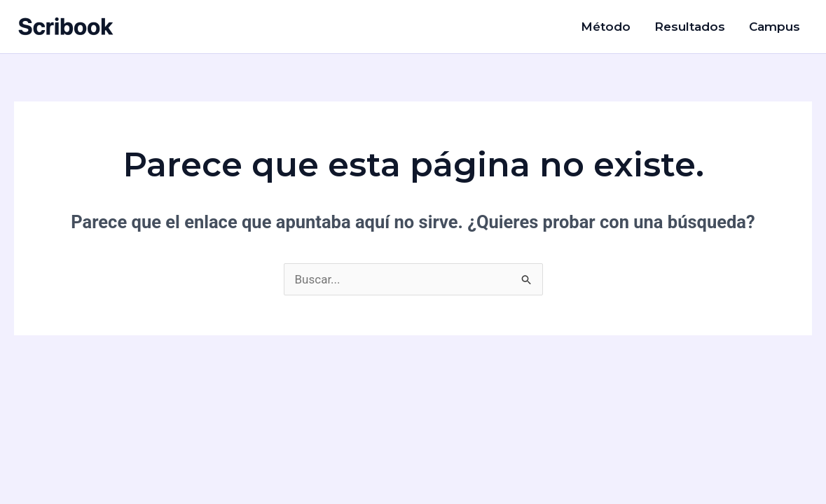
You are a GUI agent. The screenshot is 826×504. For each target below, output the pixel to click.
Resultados (690, 27)
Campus (775, 27)
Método (606, 27)
